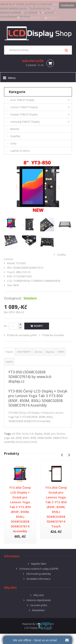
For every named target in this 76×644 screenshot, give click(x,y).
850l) (33, 438)
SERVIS (61, 352)
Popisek (9, 352)
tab (13, 438)
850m (26, 438)
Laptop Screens (20, 151)
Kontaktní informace (39, 579)
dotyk (47, 434)
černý (25, 434)
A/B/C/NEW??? (24, 352)
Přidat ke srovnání (53, 335)
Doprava (50, 352)
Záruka (38, 352)
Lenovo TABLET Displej (24, 107)
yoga (7, 438)
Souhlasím (67, 5)
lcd (31, 434)
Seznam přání (39, 605)
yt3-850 (16, 434)
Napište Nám (39, 564)
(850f (19, 438)
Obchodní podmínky (39, 574)
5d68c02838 (44, 438)
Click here (24, 17)
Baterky (15, 129)
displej (38, 434)
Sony (13, 143)
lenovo (61, 434)
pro (53, 434)
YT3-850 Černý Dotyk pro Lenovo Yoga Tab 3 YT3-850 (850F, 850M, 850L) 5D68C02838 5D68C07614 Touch (56, 507)
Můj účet (39, 595)
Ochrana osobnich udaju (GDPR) (39, 569)
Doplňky (15, 136)
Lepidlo (9, 362)
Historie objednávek (39, 600)
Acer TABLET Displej (22, 100)
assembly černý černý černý (21, 442)
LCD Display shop (34, 628)
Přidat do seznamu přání (22, 335)
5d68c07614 (60, 438)
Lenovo (9, 259)
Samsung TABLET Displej (25, 122)
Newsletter (39, 610)
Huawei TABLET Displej (24, 114)
